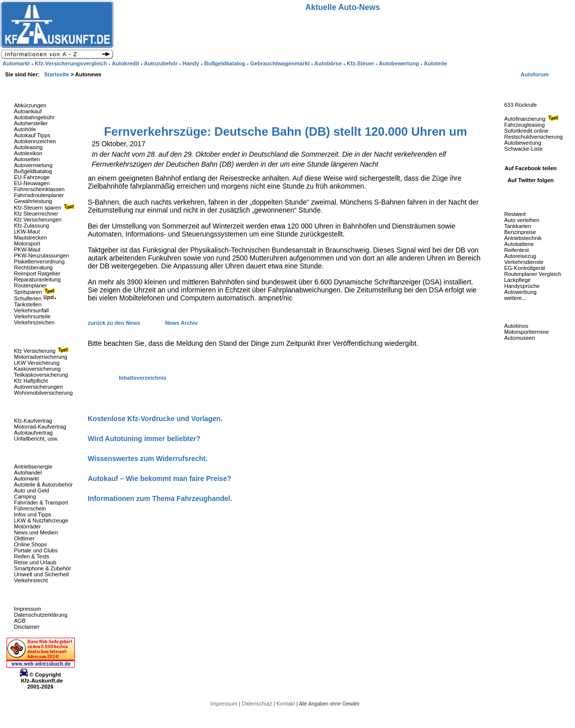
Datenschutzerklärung (41, 615)
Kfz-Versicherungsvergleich (72, 63)
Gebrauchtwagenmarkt (281, 63)
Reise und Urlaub (35, 562)
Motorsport (27, 243)
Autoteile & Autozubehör (43, 485)
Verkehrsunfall (31, 310)
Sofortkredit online (526, 131)
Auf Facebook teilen (531, 168)
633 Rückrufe (520, 105)
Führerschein (30, 508)
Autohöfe (25, 129)
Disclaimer (27, 627)
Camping (25, 496)
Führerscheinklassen (39, 189)
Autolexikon (28, 153)
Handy (192, 63)
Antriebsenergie (33, 467)
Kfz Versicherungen (38, 220)
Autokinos (516, 326)
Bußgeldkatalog (33, 171)
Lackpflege (517, 280)
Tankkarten (518, 226)
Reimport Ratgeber (37, 273)
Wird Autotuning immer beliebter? (144, 439)
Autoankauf (28, 111)
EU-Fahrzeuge (32, 177)
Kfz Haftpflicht (31, 381)
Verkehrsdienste (524, 262)
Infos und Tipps (33, 514)
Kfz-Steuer (361, 63)
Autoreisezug (520, 256)
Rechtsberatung (33, 267)
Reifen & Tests (32, 556)
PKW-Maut (27, 249)
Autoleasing (28, 147)
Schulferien (35, 298)
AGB (20, 621)
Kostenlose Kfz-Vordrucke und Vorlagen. (155, 419)
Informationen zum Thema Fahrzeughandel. (160, 498)
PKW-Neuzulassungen (41, 255)
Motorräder (27, 526)
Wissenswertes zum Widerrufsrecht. (148, 459)
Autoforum (535, 74)
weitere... (515, 298)
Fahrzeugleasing (524, 125)
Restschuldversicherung (533, 137)
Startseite (57, 74)
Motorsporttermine (526, 332)
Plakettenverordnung (39, 261)
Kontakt (286, 704)
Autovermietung (33, 165)
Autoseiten (27, 159)
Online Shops (30, 544)
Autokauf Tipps (32, 135)
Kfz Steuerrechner (36, 214)
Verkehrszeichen (34, 322)
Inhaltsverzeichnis (142, 378)
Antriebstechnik (523, 238)
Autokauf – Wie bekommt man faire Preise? (160, 479)
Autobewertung (523, 143)
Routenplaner (30, 285)
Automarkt (26, 479)
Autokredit (126, 63)
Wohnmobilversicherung (43, 393)
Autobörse (329, 63)
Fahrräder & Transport (41, 502)
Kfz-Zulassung (31, 226)
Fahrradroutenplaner (39, 195)
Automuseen (520, 338)
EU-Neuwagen (32, 183)
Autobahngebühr (34, 117)
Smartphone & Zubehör (42, 568)
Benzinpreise (520, 232)
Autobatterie (519, 244)
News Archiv (182, 323)
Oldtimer (24, 538)
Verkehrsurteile (32, 316)
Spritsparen (36, 292)
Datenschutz (258, 704)
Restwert (515, 214)
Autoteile (436, 63)
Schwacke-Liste (523, 149)
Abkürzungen (30, 105)
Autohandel (28, 473)
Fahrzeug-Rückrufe (521, 89)
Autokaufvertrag (33, 433)
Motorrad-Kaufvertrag (40, 427)
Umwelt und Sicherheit (41, 574)
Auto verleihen (522, 220)
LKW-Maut (27, 232)
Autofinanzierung (533, 119)
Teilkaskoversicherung (41, 375)
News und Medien (36, 532)
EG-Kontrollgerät (525, 268)
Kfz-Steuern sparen (45, 208)
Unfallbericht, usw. (36, 439)
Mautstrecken (30, 238)
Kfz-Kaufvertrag (33, 421)
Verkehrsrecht (31, 580)
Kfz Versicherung (42, 351)
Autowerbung (520, 292)
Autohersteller (31, 123)
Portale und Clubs (36, 550)
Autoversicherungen (38, 387)
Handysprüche (522, 286)
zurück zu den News (115, 323)
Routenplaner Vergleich (533, 274)
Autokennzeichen (35, 141)
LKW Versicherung (37, 363)
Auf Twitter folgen (531, 180)
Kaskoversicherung (37, 369)
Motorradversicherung (41, 357)
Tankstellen (28, 304)
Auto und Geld (31, 490)
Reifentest (517, 250)
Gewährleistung (33, 201)
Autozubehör (161, 63)
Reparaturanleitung (37, 279)
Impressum (27, 609)
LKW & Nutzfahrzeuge (41, 520)
